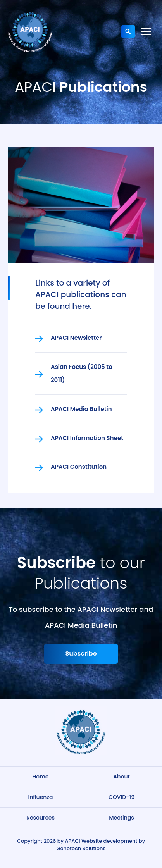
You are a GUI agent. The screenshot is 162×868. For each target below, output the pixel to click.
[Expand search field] (128, 32)
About (121, 777)
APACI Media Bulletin (81, 409)
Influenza (40, 797)
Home (41, 777)
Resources (40, 818)
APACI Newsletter (76, 338)
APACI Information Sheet (87, 438)
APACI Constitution (79, 467)
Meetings (122, 818)
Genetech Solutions (81, 848)
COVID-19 (122, 797)
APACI (72, 841)
